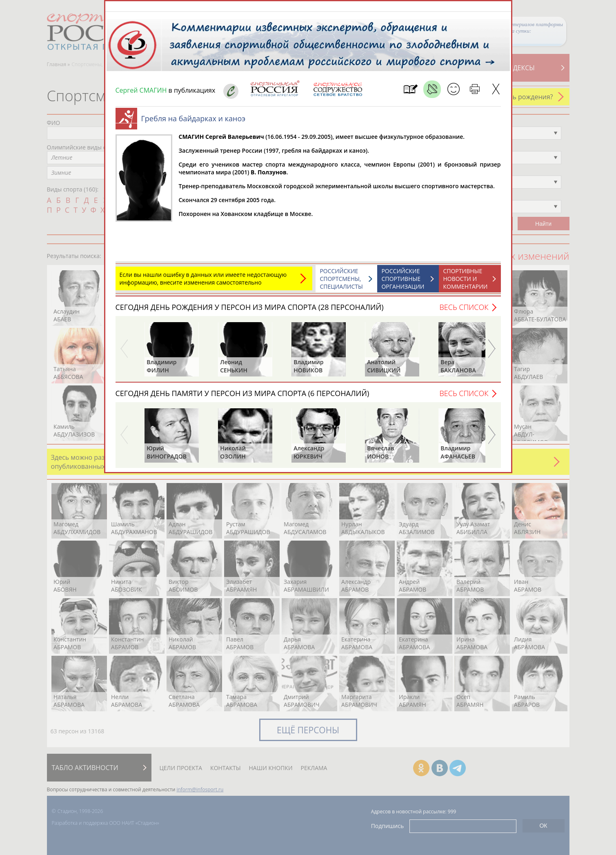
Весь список (464, 311)
